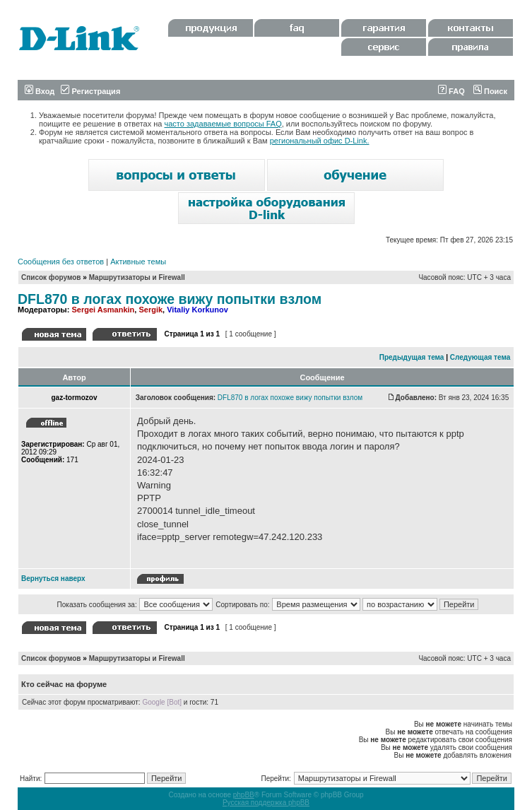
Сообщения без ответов (61, 262)
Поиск (490, 91)
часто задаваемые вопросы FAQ (223, 124)
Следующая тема (480, 357)
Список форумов (51, 277)
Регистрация (90, 91)
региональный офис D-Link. (320, 141)
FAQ (451, 91)
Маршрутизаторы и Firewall (137, 277)
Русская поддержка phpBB (266, 803)
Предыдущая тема (412, 357)
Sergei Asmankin (103, 310)
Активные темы (138, 262)
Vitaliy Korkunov (197, 310)
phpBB (244, 795)
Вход (40, 91)
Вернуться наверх (53, 579)
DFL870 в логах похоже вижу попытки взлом (170, 299)
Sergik (150, 310)
